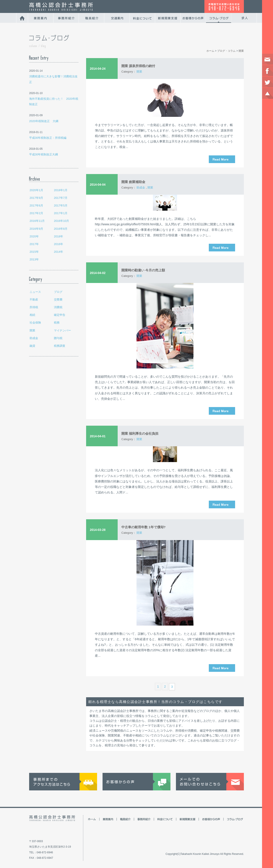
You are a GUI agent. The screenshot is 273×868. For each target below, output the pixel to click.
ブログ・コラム (226, 51)
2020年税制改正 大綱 (44, 121)
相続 (32, 315)
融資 (32, 346)
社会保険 (35, 323)
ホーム (210, 51)
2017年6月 (36, 205)
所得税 (34, 307)
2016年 (58, 244)
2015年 (34, 252)
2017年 (34, 244)
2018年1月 (61, 190)
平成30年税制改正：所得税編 (48, 138)
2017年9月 (36, 198)
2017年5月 (61, 205)
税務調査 (60, 346)
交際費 (58, 300)
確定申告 (60, 315)
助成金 (34, 338)
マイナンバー (62, 330)
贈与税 (58, 338)
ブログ (58, 292)
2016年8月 (61, 229)
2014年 (58, 252)
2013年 (34, 259)
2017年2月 (36, 213)
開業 (32, 330)
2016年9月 (36, 229)
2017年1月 (61, 213)
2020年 (34, 236)
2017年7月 (61, 198)
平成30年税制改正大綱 (43, 154)
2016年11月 (37, 221)
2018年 (58, 236)
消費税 (58, 307)
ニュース (35, 292)
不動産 (34, 300)
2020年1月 (36, 190)
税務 (57, 323)
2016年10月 (61, 221)
